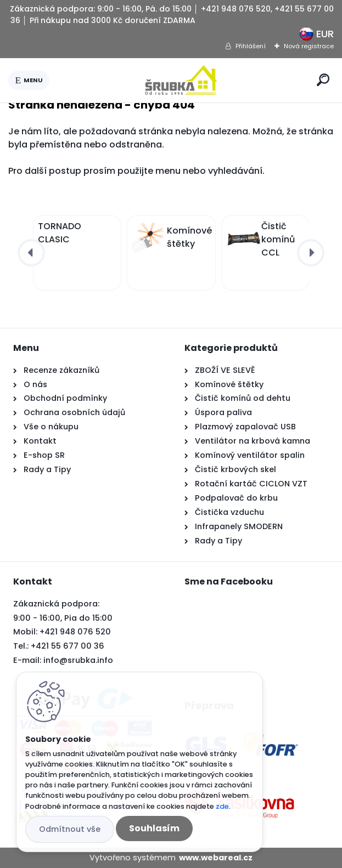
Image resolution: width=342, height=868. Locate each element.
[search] (323, 80)
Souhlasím (154, 828)
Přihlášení (251, 46)
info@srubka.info (78, 660)
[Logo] (181, 80)
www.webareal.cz (216, 858)
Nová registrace (309, 46)
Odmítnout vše (70, 829)
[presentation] (31, 253)
